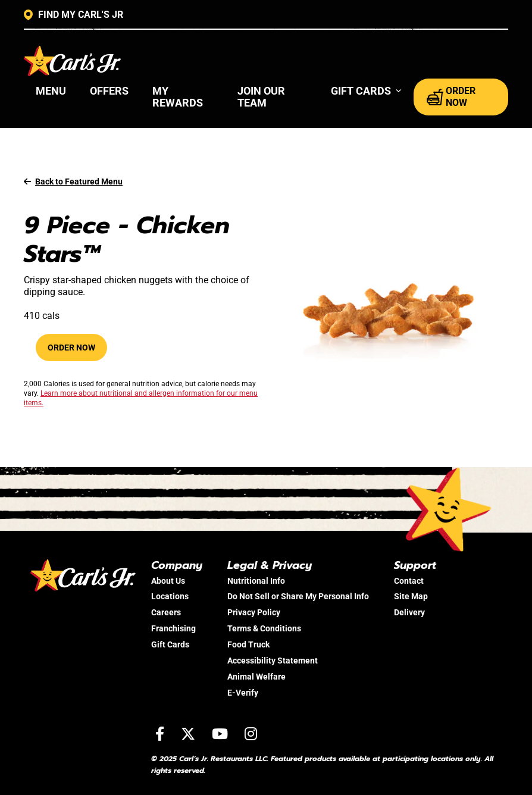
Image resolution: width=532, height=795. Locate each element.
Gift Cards (170, 644)
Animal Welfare (256, 677)
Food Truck (248, 644)
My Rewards (178, 97)
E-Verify (243, 693)
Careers (166, 612)
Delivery (409, 612)
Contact (409, 581)
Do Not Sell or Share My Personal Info (298, 596)
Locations (170, 596)
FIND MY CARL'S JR (73, 15)
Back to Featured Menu (73, 181)
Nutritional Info (256, 581)
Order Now (71, 348)
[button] (366, 91)
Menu (51, 91)
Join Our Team (261, 97)
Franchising (173, 628)
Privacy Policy (254, 612)
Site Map (411, 596)
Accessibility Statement (273, 661)
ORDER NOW (451, 97)
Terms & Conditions (264, 628)
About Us (168, 581)
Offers (109, 91)
